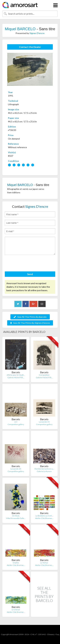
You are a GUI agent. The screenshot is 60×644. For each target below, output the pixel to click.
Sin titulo (16, 516)
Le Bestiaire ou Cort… (44, 516)
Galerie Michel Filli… (16, 377)
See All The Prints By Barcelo (30, 317)
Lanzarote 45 (44, 422)
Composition (44, 375)
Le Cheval (16, 610)
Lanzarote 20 (16, 469)
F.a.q (57, 634)
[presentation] (29, 264)
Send (30, 274)
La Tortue (44, 563)
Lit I (16, 422)
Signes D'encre (37, 33)
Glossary (51, 634)
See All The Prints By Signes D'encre (30, 323)
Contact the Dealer (30, 47)
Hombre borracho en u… (44, 469)
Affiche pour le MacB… (16, 375)
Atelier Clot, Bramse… (44, 518)
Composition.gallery (16, 424)
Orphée (16, 563)
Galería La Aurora (44, 471)
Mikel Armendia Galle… (16, 518)
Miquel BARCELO (20, 29)
